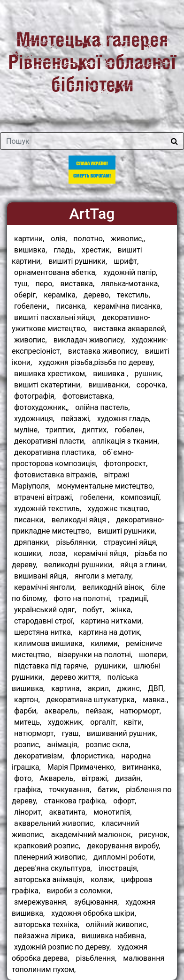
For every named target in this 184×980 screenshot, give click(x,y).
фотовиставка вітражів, (56, 475)
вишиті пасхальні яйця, (55, 317)
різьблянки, (77, 542)
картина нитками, (112, 621)
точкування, (70, 790)
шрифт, (126, 261)
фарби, (26, 711)
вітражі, (95, 778)
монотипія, (112, 812)
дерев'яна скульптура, (53, 868)
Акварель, (57, 778)
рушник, (149, 374)
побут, (93, 610)
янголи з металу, (104, 576)
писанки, (30, 520)
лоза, (58, 553)
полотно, (89, 239)
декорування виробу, (124, 846)
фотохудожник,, (41, 407)
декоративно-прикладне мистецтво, (88, 525)
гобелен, (129, 430)
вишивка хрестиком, (50, 374)
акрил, (99, 688)
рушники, (111, 666)
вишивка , (110, 374)
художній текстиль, (48, 509)
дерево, (97, 295)
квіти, (134, 722)
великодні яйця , (80, 520)
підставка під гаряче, (51, 666)
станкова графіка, (76, 801)
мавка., (155, 700)
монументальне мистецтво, (106, 486)
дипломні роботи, (124, 857)
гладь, (64, 250)
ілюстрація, (119, 868)
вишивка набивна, (114, 936)
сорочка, (152, 385)
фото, (23, 778)
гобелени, (97, 497)
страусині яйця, (130, 542)
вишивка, (31, 250)
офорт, (125, 801)
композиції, (141, 497)
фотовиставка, (88, 396)
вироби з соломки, (79, 891)
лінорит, (28, 812)
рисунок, (154, 835)
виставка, (77, 284)
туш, (21, 284)
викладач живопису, (89, 340)
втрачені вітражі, (44, 497)
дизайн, (128, 778)
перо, (44, 284)
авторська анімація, (49, 880)
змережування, (41, 902)
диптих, (95, 430)
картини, (29, 239)
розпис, (27, 745)
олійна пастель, (102, 407)
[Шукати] (174, 141)
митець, (28, 722)
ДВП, (157, 688)
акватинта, (68, 812)
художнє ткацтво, (119, 509)
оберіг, (26, 295)
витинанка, (142, 767)
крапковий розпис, (47, 846)
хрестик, (96, 250)
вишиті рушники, (78, 261)
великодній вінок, (113, 587)
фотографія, (35, 396)
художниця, (34, 419)
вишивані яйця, (41, 576)
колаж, (103, 880)
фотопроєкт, (126, 464)
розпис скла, (108, 745)
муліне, (27, 430)
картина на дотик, (110, 632)
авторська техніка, (47, 924)
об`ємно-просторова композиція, (73, 458)
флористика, (92, 756)
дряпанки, (32, 542)
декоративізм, (39, 756)
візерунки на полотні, (95, 655)
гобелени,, (32, 306)
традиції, (133, 598)
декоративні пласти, (50, 441)
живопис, (31, 340)
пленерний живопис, (50, 857)
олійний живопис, (117, 924)
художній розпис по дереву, (62, 947)
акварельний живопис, (54, 823)
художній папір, (130, 272)
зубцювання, (96, 902)
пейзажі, (76, 419)
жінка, (122, 610)
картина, (66, 688)
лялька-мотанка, (130, 284)
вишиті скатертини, (48, 385)
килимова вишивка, (49, 643)
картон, (27, 700)
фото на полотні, (82, 598)
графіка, (28, 790)
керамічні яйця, (101, 553)
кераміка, (60, 295)
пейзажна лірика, (45, 936)
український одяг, (45, 610)
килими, (105, 643)
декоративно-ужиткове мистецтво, (81, 323)
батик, (108, 790)
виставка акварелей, (130, 329)
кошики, (28, 553)
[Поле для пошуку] (83, 141)
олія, (59, 239)
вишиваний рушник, (122, 733)
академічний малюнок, (92, 835)
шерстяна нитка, (43, 632)
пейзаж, (99, 711)
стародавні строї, (44, 621)
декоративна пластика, (55, 452)
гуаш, (71, 733)
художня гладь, (124, 419)
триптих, (60, 430)
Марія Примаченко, (82, 767)
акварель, (61, 711)
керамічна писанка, (128, 306)
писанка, (71, 306)
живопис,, (128, 239)
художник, (66, 722)
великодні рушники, (79, 565)
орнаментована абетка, (55, 272)
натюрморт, (140, 711)
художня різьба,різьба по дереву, (96, 362)
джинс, (129, 688)
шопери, (153, 655)
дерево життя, (76, 677)
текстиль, (133, 295)
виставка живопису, (103, 351)
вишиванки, (109, 385)
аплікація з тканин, (126, 441)
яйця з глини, (143, 565)
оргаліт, (104, 722)
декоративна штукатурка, (92, 700)
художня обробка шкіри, (94, 913)
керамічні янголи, (45, 587)
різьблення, (96, 958)
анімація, (63, 745)
